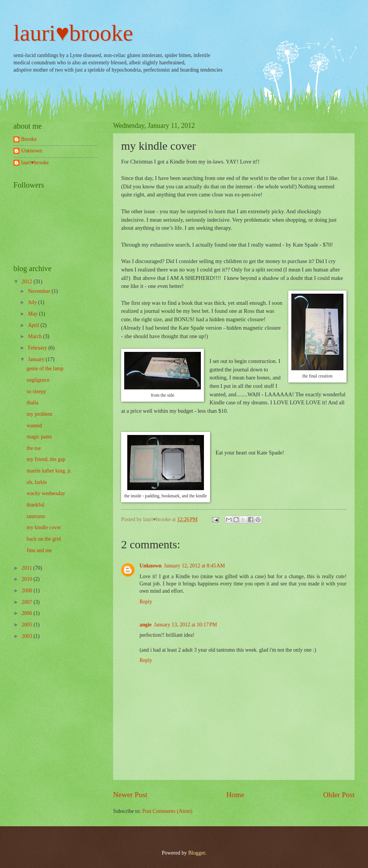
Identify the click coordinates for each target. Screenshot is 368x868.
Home (235, 795)
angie (145, 625)
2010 (27, 579)
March (35, 336)
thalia (32, 403)
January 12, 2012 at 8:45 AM (195, 566)
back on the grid (44, 539)
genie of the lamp (45, 369)
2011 (27, 568)
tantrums (36, 516)
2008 (27, 591)
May (34, 314)
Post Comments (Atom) (167, 811)
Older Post (339, 795)
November (40, 291)
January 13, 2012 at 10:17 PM (185, 625)
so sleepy (36, 391)
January (37, 359)
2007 (27, 602)
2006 (27, 613)
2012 (27, 282)
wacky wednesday (46, 493)
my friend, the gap (46, 459)
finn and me (39, 550)
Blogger (197, 853)
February (38, 348)
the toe (34, 448)
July (33, 302)
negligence (38, 380)
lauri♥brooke (73, 33)
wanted (34, 426)
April (34, 325)
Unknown (151, 566)
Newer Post (130, 795)
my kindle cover (44, 527)
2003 (27, 636)
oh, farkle (37, 482)
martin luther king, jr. (49, 471)
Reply (146, 602)
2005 (27, 625)
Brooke (29, 139)
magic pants (39, 437)
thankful (35, 505)
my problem (39, 414)
